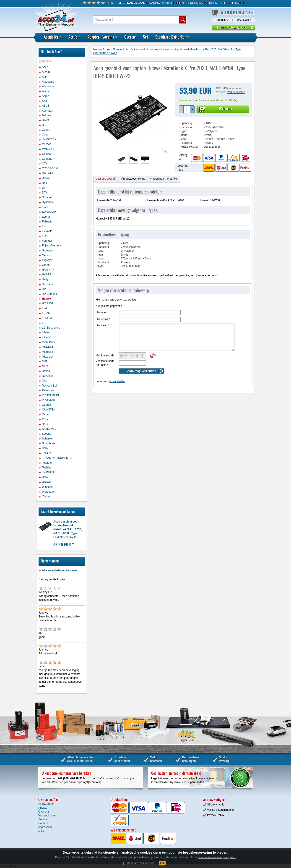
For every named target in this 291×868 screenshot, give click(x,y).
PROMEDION (50, 395)
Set (146, 37)
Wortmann (48, 492)
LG (44, 323)
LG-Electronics (51, 328)
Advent (46, 72)
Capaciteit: (187, 127)
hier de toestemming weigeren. (217, 857)
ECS (45, 207)
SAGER (47, 424)
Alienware (48, 86)
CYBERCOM (50, 168)
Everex (46, 217)
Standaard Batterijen (172, 37)
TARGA (47, 453)
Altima (46, 91)
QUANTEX (49, 410)
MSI (44, 361)
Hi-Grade (48, 284)
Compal (47, 154)
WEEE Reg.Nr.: (190, 147)
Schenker (48, 439)
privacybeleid (117, 381)
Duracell (47, 197)
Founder (47, 241)
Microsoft (48, 352)
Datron (46, 178)
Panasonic (48, 390)
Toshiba (47, 468)
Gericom (47, 255)
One (45, 381)
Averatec (47, 111)
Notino (46, 371)
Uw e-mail (103, 319)
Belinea (47, 115)
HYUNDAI (48, 303)
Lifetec (46, 332)
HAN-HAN (48, 270)
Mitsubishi (48, 357)
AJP (44, 77)
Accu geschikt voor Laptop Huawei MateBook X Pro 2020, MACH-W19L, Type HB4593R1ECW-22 (68, 529)
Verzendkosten (236, 92)
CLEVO (47, 144)
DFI (44, 188)
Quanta (46, 405)
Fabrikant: (186, 143)
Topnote (47, 463)
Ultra (45, 477)
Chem (46, 135)
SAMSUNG (49, 429)
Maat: (184, 139)
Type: (184, 131)
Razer (46, 414)
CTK (45, 164)
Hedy (45, 279)
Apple (45, 96)
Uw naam (102, 312)
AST (45, 101)
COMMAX (48, 149)
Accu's (74, 37)
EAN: (101, 267)
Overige (130, 37)
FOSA (46, 236)
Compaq (47, 159)
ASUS (46, 106)
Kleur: (184, 135)
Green (46, 265)
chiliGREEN (49, 139)
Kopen (226, 109)
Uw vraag (103, 325)
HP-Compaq (49, 294)
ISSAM (46, 313)
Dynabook (48, 202)
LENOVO (48, 318)
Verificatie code (105, 356)
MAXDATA (48, 342)
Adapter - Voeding (102, 37)
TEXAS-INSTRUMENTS (57, 458)
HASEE (47, 275)
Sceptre (47, 434)
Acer (45, 67)
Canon (46, 130)
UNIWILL (48, 482)
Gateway (47, 251)
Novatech (48, 376)
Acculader (53, 37)
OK (162, 863)
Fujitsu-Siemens (52, 246)
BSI (44, 125)
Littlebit (46, 337)
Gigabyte (47, 260)
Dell (44, 183)
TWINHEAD (49, 472)
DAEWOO (48, 173)
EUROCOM (49, 212)
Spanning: (187, 123)
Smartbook (49, 443)
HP (44, 289)
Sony (45, 448)
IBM (44, 308)
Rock (45, 419)
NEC (45, 366)
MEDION (47, 347)
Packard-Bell (50, 386)
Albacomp (48, 82)
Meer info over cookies (141, 863)
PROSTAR (48, 400)
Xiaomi (46, 497)
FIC (44, 226)
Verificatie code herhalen (105, 363)
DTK (45, 193)
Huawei (47, 299)
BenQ (45, 120)
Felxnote (47, 222)
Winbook (47, 487)
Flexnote (47, 231)
